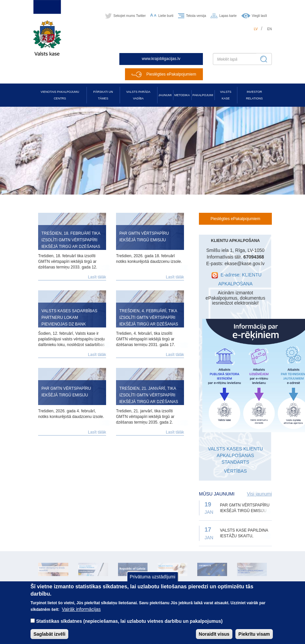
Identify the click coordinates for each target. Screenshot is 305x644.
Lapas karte (228, 16)
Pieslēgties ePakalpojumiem (171, 74)
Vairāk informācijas (81, 616)
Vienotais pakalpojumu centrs (60, 95)
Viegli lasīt (259, 16)
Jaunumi (165, 95)
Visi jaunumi (259, 494)
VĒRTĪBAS (236, 471)
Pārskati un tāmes (103, 95)
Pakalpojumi (203, 95)
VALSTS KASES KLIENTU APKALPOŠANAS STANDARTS (235, 455)
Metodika (182, 95)
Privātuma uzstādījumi (152, 583)
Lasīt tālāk (97, 277)
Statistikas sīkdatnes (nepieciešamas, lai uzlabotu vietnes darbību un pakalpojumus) (129, 628)
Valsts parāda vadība (138, 95)
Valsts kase (226, 95)
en (270, 29)
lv (256, 29)
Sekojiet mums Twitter (130, 16)
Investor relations (254, 95)
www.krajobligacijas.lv (161, 59)
